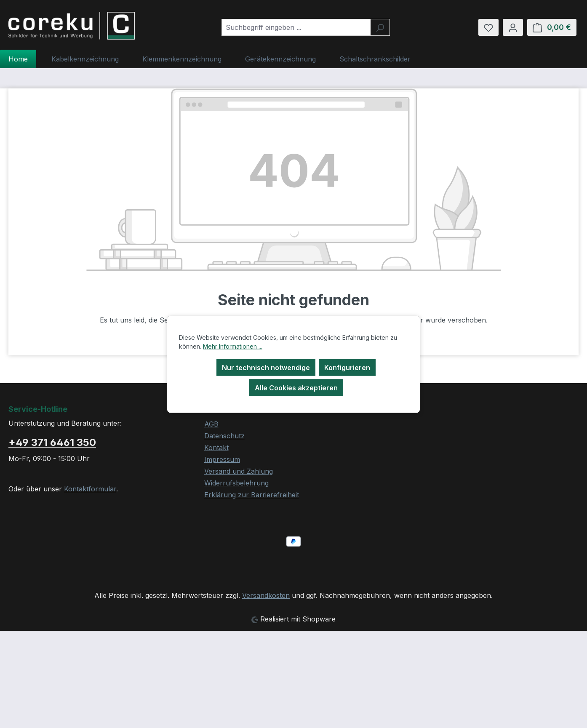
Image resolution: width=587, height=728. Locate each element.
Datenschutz (224, 436)
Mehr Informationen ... (233, 346)
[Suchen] (380, 27)
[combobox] (296, 27)
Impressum (222, 459)
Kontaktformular (90, 489)
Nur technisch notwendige (266, 367)
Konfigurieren (347, 367)
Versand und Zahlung (239, 471)
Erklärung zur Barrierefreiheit (252, 495)
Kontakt (216, 448)
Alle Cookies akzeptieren (296, 387)
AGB (211, 424)
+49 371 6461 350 (52, 442)
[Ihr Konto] (513, 27)
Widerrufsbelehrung (236, 483)
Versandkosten (266, 595)
